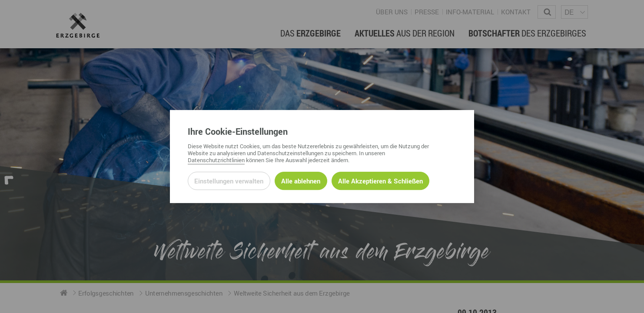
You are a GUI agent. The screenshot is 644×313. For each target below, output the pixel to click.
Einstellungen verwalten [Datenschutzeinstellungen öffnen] (229, 181)
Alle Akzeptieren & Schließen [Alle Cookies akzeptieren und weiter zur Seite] (380, 181)
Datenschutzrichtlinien (216, 160)
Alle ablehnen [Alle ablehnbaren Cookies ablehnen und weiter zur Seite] (301, 181)
